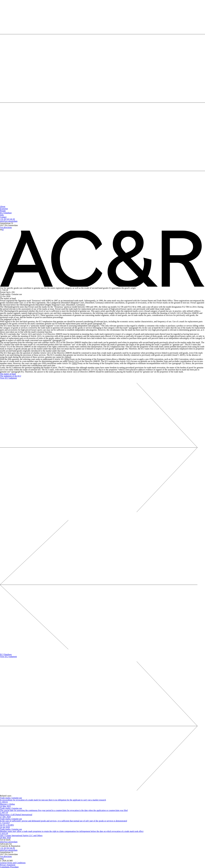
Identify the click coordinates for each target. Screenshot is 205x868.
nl (3, 230)
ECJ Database (6, 213)
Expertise (4, 209)
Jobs (2, 215)
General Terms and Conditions (13, 863)
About (3, 207)
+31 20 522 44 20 (7, 219)
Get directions (6, 227)
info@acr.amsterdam (9, 221)
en (1, 230)
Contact (3, 217)
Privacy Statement (8, 865)
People (3, 211)
